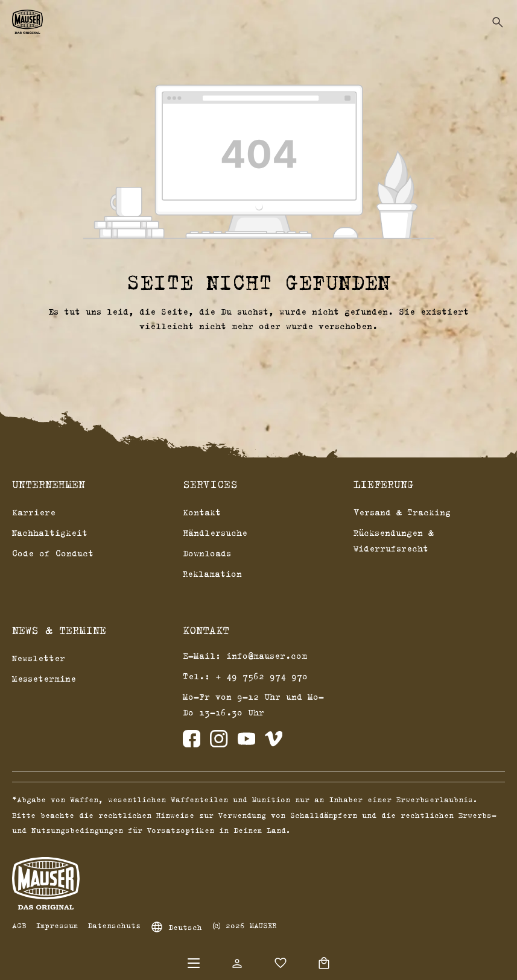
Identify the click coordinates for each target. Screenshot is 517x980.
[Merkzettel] (281, 963)
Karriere (34, 512)
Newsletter (39, 658)
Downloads (207, 553)
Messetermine (44, 678)
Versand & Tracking (402, 512)
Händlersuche (215, 532)
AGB (19, 925)
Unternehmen (49, 485)
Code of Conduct (53, 553)
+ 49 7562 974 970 (262, 676)
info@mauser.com (267, 655)
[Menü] (194, 963)
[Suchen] (498, 22)
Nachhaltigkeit (50, 532)
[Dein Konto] (237, 963)
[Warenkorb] (324, 963)
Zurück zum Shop (259, 355)
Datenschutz (114, 925)
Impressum (57, 925)
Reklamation (212, 573)
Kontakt (202, 512)
